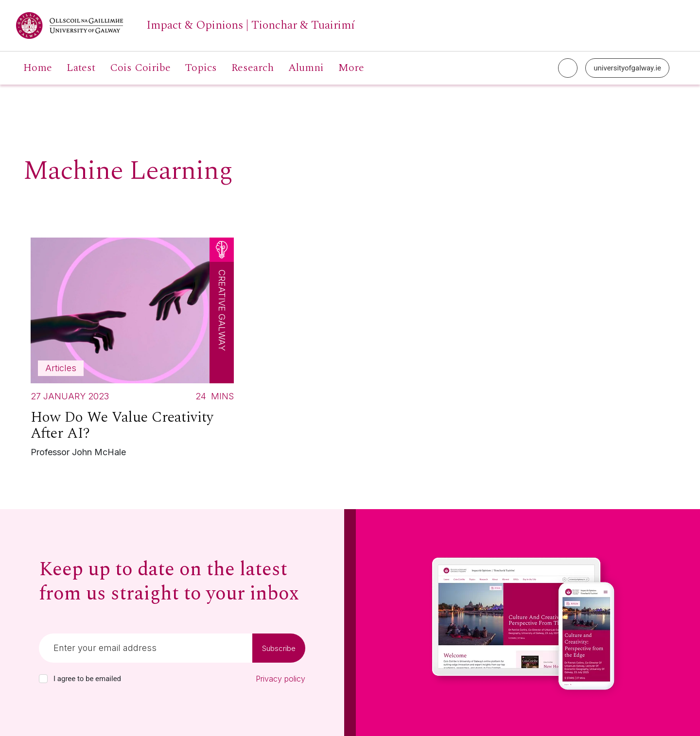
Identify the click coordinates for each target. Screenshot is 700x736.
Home (38, 68)
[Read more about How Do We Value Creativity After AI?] (132, 350)
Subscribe (279, 648)
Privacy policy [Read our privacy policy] (280, 679)
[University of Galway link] (185, 26)
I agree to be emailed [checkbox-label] (87, 679)
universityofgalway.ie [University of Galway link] (627, 68)
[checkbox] (43, 679)
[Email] (146, 648)
